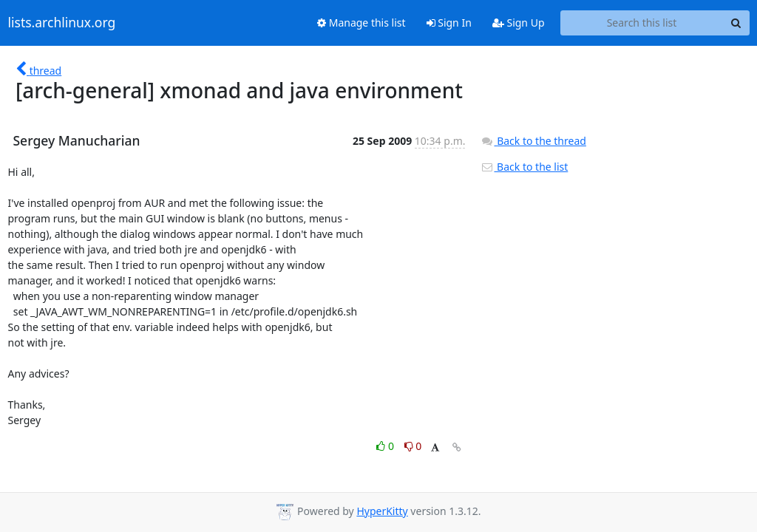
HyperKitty (382, 511)
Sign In (449, 23)
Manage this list (361, 23)
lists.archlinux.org (62, 23)
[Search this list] (642, 23)
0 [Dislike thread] (413, 446)
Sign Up (519, 23)
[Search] (736, 23)
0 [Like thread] (386, 446)
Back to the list (524, 167)
